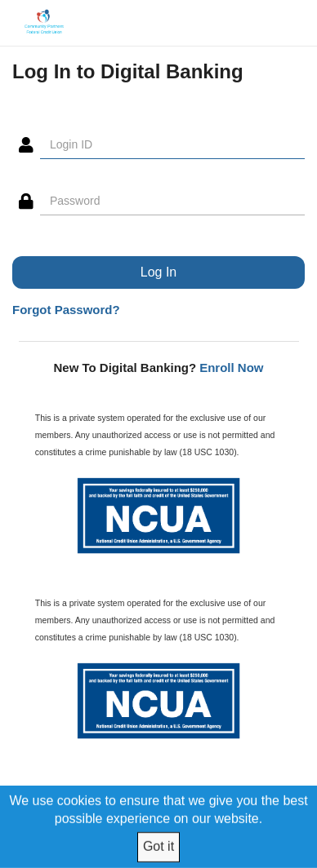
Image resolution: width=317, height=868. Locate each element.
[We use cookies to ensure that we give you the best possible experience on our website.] (159, 826)
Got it (158, 846)
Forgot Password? (66, 310)
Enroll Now (231, 368)
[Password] (172, 201)
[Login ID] (172, 145)
